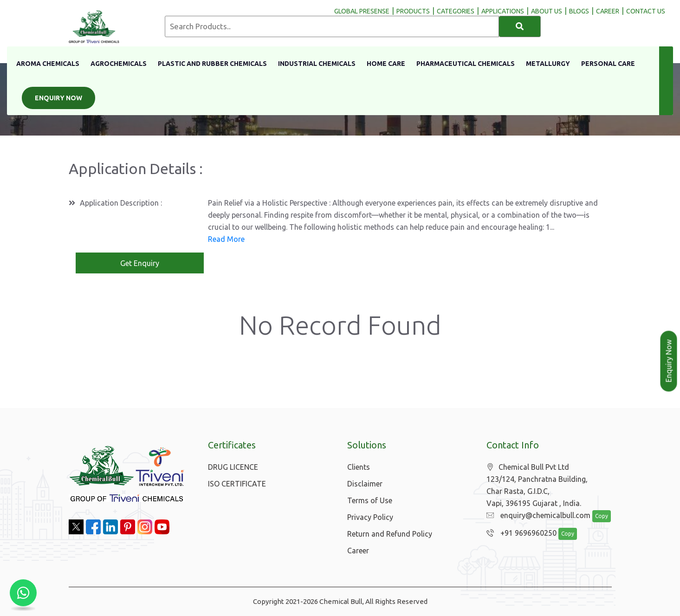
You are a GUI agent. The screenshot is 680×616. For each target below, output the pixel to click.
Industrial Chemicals (317, 64)
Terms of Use (370, 500)
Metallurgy (548, 64)
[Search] (520, 26)
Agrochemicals (119, 64)
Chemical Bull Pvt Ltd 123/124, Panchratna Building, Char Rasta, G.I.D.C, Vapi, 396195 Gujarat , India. (537, 485)
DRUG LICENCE (233, 467)
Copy (596, 516)
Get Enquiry (140, 263)
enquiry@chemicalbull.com (536, 516)
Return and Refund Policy (390, 534)
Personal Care (608, 64)
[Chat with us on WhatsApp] (23, 593)
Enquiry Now (58, 98)
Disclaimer (365, 484)
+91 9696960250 (519, 533)
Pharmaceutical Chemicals (466, 64)
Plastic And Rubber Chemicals (212, 64)
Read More (226, 239)
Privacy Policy (370, 517)
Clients (359, 467)
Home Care (386, 64)
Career (358, 551)
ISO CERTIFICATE (237, 484)
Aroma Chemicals (48, 64)
